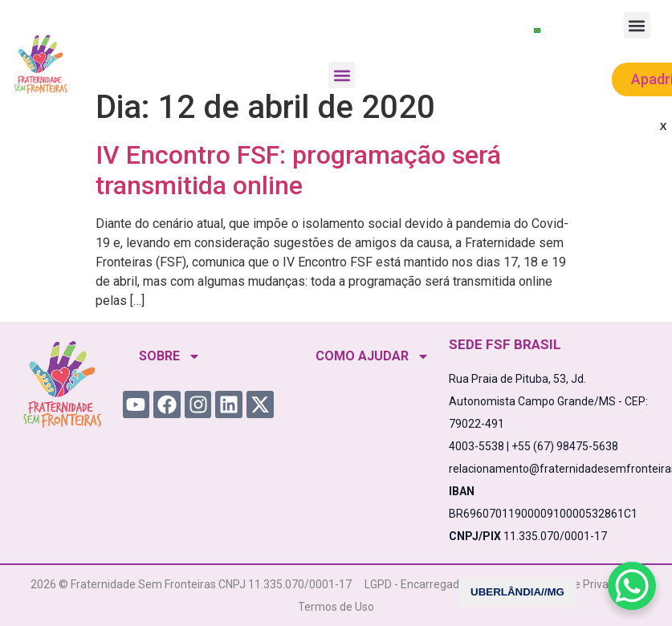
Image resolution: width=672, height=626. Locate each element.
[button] (342, 75)
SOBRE (170, 356)
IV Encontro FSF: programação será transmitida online (298, 170)
